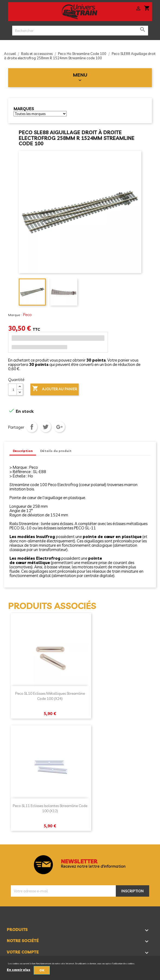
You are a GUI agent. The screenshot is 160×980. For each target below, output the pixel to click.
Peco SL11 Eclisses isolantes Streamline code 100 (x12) (50, 808)
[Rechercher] (80, 31)
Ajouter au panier (55, 389)
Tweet (46, 427)
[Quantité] (12, 389)
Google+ (59, 427)
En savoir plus (19, 970)
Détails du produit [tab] (56, 451)
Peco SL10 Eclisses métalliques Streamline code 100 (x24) (50, 696)
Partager (32, 427)
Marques (24, 109)
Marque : (15, 315)
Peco (27, 315)
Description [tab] (23, 451)
